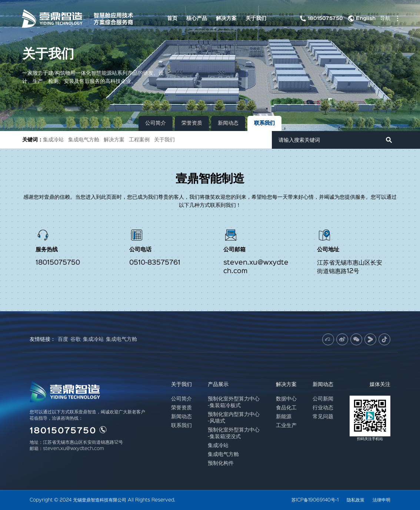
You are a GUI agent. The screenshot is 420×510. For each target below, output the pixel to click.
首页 (172, 18)
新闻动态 (228, 123)
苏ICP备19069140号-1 (315, 500)
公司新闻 (323, 399)
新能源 (284, 417)
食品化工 (286, 408)
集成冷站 (53, 140)
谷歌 (76, 339)
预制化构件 (221, 463)
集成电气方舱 (84, 140)
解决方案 (226, 18)
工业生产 (286, 426)
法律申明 (381, 500)
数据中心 (286, 399)
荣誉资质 (192, 123)
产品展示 (218, 384)
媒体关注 (380, 384)
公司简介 (156, 123)
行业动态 (323, 408)
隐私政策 (356, 500)
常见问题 (323, 417)
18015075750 (321, 19)
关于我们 (256, 18)
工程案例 (139, 140)
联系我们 (264, 123)
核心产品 (197, 18)
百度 (63, 339)
